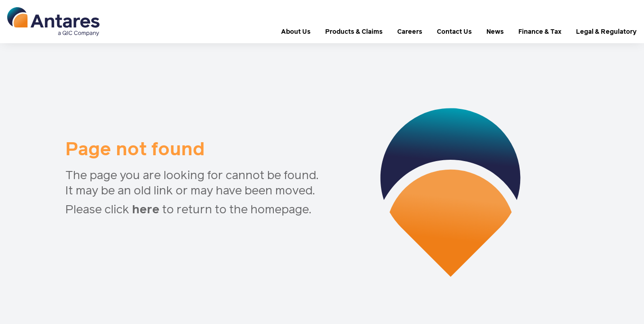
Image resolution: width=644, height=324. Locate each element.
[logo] (53, 22)
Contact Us (454, 32)
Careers (410, 32)
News (495, 32)
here (146, 210)
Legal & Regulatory (606, 32)
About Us (296, 32)
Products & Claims (354, 32)
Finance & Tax (540, 32)
